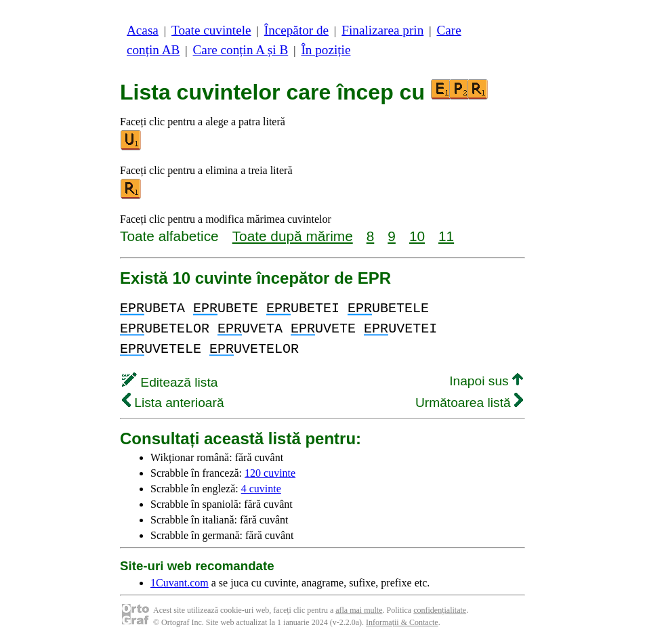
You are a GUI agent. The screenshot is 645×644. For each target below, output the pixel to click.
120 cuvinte (270, 473)
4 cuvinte (261, 489)
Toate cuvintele (211, 30)
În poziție (326, 50)
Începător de (296, 30)
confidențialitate (440, 610)
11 (446, 236)
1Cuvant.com (180, 583)
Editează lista (170, 382)
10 (417, 236)
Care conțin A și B (241, 50)
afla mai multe (359, 610)
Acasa (143, 30)
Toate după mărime (293, 236)
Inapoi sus (486, 381)
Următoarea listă (469, 403)
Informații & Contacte (402, 622)
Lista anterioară (173, 403)
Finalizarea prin (382, 30)
